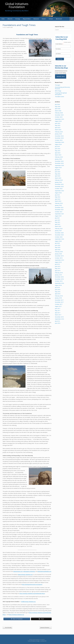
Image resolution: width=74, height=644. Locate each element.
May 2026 (58, 106)
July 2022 (57, 195)
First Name (58, 49)
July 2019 (57, 264)
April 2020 (58, 250)
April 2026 (58, 109)
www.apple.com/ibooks (29, 571)
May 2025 (58, 125)
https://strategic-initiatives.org (16, 615)
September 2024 (59, 142)
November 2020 (59, 235)
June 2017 (58, 308)
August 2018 (58, 285)
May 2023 (58, 174)
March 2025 (58, 130)
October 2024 (59, 140)
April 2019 (58, 271)
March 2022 (58, 201)
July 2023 (57, 170)
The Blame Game (60, 97)
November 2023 (59, 163)
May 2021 (58, 222)
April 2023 (58, 176)
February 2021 (59, 229)
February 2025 (59, 132)
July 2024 (57, 146)
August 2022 (58, 193)
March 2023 (58, 178)
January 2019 (58, 275)
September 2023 (59, 165)
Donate (44, 19)
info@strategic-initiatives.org (28, 602)
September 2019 (59, 260)
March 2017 (58, 315)
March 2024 (58, 155)
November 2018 (59, 279)
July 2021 (57, 218)
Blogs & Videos (27, 19)
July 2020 (57, 243)
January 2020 (58, 254)
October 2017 (59, 304)
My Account (59, 19)
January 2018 (58, 298)
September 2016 (59, 319)
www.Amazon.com (18, 571)
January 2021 (58, 231)
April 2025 (58, 128)
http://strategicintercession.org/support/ (32, 584)
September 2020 (59, 239)
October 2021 (59, 212)
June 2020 (58, 245)
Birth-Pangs (58, 91)
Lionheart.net (43, 641)
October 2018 (59, 281)
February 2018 (59, 296)
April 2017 (58, 313)
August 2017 (58, 306)
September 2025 (59, 119)
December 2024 (59, 136)
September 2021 (59, 214)
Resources (36, 19)
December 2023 (59, 161)
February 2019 (59, 273)
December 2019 (59, 256)
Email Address (59, 44)
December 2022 (59, 184)
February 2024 (59, 157)
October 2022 (59, 189)
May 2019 (58, 268)
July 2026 (57, 104)
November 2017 (59, 302)
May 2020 (58, 247)
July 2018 (57, 287)
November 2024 (59, 138)
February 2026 (59, 113)
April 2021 (58, 224)
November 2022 (59, 186)
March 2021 (58, 226)
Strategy (18, 19)
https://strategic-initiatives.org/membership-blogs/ (32, 593)
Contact (51, 19)
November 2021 (59, 210)
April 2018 (58, 294)
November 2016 (59, 317)
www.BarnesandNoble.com (44, 571)
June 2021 (58, 220)
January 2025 (58, 134)
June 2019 (58, 266)
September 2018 (59, 283)
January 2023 (58, 182)
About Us (10, 19)
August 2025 (58, 121)
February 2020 (59, 252)
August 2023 (58, 167)
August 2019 (58, 262)
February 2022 (59, 203)
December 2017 (59, 300)
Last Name (58, 54)
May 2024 (58, 151)
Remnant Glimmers (46, 627)
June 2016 (58, 323)
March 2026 (58, 111)
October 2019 (59, 258)
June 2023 (58, 172)
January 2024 (58, 159)
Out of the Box (7, 627)
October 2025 (59, 117)
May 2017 (58, 311)
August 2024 (58, 144)
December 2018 (59, 277)
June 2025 (58, 123)
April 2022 (58, 199)
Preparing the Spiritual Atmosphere (61, 94)
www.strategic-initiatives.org (25, 574)
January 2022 (58, 205)
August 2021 (58, 216)
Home (3, 19)
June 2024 (58, 149)
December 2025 (59, 115)
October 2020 (59, 237)
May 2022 (58, 197)
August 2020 (58, 241)
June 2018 (58, 289)
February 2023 (59, 180)
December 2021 (59, 207)
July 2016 (57, 321)
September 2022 (59, 191)
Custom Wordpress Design (33, 641)
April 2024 (58, 153)
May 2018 (58, 292)
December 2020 (59, 233)
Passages (58, 85)
